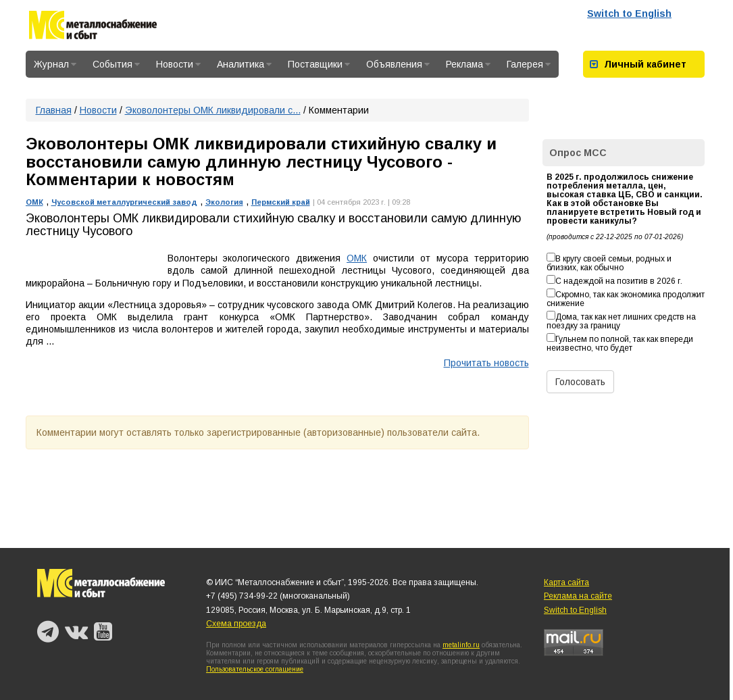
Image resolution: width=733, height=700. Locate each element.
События (116, 64)
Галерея (529, 64)
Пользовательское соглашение (255, 669)
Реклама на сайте (578, 596)
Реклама (468, 64)
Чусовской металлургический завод (124, 202)
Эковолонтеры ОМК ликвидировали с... (213, 110)
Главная (54, 110)
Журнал (55, 64)
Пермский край (281, 202)
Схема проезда (236, 624)
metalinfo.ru (461, 645)
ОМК (34, 202)
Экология (224, 202)
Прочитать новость (486, 363)
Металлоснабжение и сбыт (93, 27)
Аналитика (244, 64)
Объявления (398, 64)
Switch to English (629, 14)
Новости (178, 64)
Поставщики (319, 64)
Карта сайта (566, 582)
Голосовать (580, 382)
